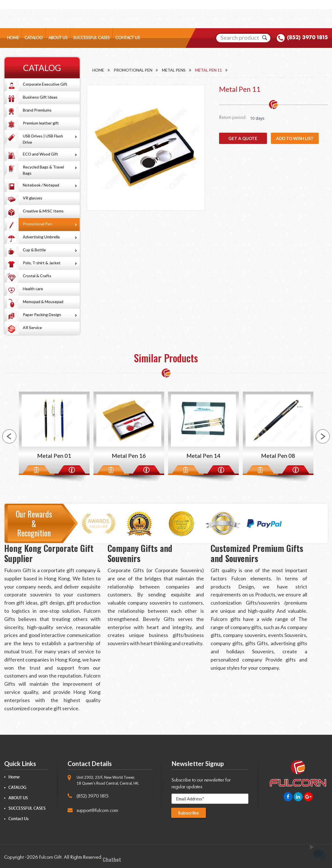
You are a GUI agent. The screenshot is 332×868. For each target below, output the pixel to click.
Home (98, 70)
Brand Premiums (37, 110)
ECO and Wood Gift (40, 154)
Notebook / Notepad (41, 185)
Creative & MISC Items (43, 211)
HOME (13, 38)
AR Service (32, 328)
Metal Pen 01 (54, 456)
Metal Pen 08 (278, 456)
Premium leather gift (41, 123)
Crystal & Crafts (37, 276)
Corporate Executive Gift (45, 84)
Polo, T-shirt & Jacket (42, 263)
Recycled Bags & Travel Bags (43, 170)
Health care (33, 289)
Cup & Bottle (34, 250)
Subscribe (189, 813)
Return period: (233, 117)
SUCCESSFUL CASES (92, 38)
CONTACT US (128, 38)
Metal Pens (174, 70)
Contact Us (18, 819)
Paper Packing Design (42, 315)
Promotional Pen (37, 224)
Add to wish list (295, 138)
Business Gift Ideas (40, 97)
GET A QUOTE (243, 138)
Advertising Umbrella (41, 237)
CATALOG (34, 38)
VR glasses (33, 198)
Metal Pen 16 (129, 456)
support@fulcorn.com (97, 810)
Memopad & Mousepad (43, 302)
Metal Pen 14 (203, 456)
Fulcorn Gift (50, 857)
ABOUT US (58, 38)
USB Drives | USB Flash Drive (43, 139)
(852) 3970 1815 (307, 38)
